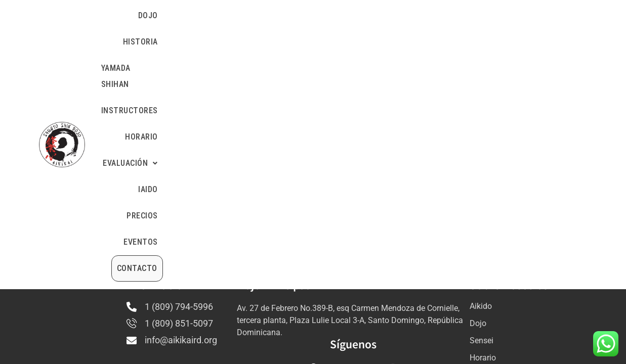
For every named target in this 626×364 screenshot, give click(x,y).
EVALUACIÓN (431, 15)
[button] (431, 16)
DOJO (159, 15)
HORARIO (377, 15)
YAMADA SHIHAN (254, 15)
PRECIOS (514, 15)
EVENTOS (557, 15)
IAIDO (478, 15)
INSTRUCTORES (322, 15)
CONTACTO (553, 42)
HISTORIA (196, 15)
